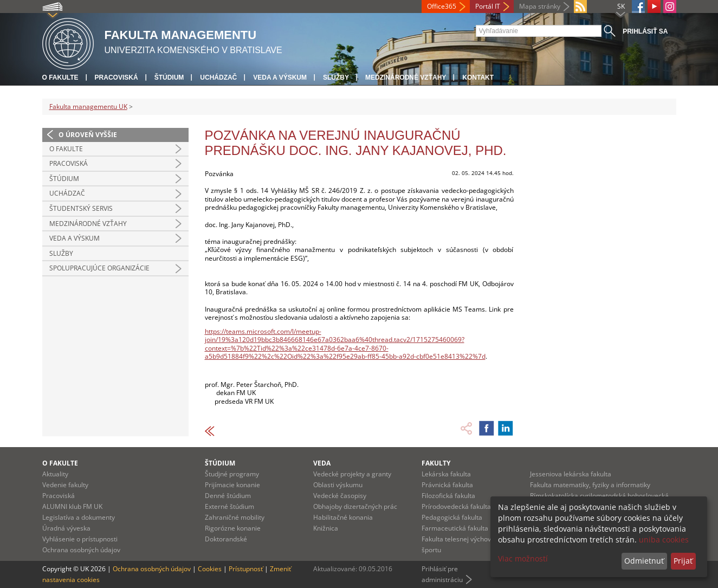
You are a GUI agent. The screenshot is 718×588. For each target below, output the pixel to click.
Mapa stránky (540, 6)
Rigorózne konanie (233, 528)
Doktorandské (226, 539)
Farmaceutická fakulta (455, 528)
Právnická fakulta (447, 485)
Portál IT (488, 6)
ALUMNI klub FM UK (72, 506)
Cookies (210, 569)
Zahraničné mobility (235, 517)
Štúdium (169, 77)
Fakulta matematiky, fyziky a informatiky (590, 485)
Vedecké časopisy (340, 496)
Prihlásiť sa (645, 31)
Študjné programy (232, 474)
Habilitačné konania (343, 517)
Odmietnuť (644, 561)
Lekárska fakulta (446, 474)
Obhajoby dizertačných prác (355, 506)
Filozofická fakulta (448, 496)
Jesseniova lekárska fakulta (571, 474)
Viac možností (523, 558)
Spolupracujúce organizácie (99, 268)
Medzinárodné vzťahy (406, 77)
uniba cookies (664, 539)
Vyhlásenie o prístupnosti (80, 539)
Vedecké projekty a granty (352, 474)
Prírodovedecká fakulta (456, 506)
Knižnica (326, 528)
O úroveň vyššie (88, 135)
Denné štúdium (228, 496)
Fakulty (436, 463)
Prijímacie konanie (232, 485)
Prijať (683, 561)
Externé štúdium (229, 506)
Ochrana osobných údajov (81, 550)
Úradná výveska (66, 528)
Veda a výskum (280, 77)
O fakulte (60, 77)
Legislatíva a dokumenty (79, 517)
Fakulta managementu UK (88, 106)
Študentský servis (81, 208)
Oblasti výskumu (338, 485)
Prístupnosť (246, 569)
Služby (336, 77)
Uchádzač (218, 77)
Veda (322, 463)
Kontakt (478, 77)
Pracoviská (117, 77)
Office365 (442, 6)
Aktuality (55, 474)
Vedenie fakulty (65, 485)
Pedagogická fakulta (452, 517)
